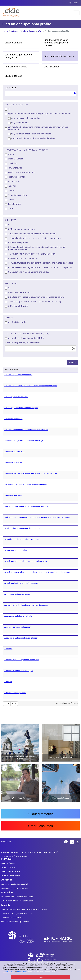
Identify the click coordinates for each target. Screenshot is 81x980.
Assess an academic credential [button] (15, 884)
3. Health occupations (18, 243)
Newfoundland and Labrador (21, 172)
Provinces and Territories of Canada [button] (17, 897)
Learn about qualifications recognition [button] (19, 56)
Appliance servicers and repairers (18, 627)
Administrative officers (13, 462)
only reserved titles (20, 123)
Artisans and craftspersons (15, 693)
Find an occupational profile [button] (59, 56)
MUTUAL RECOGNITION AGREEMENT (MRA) (27, 334)
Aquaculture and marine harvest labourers (21, 638)
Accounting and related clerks (16, 397)
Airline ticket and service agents (17, 594)
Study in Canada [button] (13, 76)
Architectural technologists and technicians (22, 660)
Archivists (8, 682)
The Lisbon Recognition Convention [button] (17, 913)
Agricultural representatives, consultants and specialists (27, 506)
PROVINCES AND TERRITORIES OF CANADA (26, 150)
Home (6, 31)
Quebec (11, 199)
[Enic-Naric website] (58, 939)
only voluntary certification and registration (31, 134)
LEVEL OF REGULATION (16, 105)
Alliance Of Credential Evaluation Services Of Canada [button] (24, 909)
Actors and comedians (13, 419)
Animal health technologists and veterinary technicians (26, 605)
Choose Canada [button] (13, 43)
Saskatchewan (14, 204)
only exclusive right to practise (25, 118)
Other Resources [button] (40, 826)
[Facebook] (66, 841)
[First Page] (5, 704)
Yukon (10, 209)
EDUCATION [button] (7, 892)
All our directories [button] (41, 814)
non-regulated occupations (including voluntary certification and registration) (38, 128)
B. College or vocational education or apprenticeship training (36, 297)
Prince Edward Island (17, 195)
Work (40, 31)
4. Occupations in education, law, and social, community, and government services (36, 248)
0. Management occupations (21, 229)
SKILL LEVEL (11, 283)
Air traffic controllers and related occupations (22, 539)
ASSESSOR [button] (7, 880)
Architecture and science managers (19, 671)
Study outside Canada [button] (11, 871)
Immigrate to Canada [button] (16, 67)
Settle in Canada (28, 31)
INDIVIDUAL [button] (7, 859)
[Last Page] (16, 704)
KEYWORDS (10, 88)
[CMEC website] (24, 939)
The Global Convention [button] (11, 918)
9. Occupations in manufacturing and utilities (28, 272)
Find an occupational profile (57, 31)
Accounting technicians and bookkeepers (21, 408)
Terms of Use (8, 972)
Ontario (11, 190)
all (9, 225)
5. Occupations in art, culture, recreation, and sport (31, 254)
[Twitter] (72, 841)
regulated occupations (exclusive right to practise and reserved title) (40, 114)
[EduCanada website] (42, 957)
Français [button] (75, 3)
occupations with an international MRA (26, 338)
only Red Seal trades (17, 322)
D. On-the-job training (18, 306)
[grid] (40, 537)
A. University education (19, 292)
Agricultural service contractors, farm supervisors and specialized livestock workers (38, 517)
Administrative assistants (14, 452)
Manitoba (12, 163)
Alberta (11, 154)
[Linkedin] (77, 841)
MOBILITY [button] (6, 905)
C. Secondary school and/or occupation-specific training (34, 301)
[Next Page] (12, 704)
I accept (40, 977)
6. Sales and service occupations (23, 258)
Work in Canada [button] (8, 867)
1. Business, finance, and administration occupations (32, 234)
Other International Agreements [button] (15, 922)
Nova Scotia (13, 181)
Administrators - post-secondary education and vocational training (31, 473)
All (9, 109)
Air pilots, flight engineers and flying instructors (23, 528)
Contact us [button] (6, 842)
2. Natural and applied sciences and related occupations (34, 238)
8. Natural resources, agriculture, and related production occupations (40, 267)
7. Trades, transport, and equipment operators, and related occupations (41, 263)
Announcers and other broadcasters (19, 616)
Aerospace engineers (13, 495)
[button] (11, 13)
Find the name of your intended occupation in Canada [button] (56, 43)
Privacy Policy (23, 972)
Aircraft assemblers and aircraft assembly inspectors (26, 561)
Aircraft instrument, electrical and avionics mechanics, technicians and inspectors (37, 572)
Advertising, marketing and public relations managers (26, 484)
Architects (8, 649)
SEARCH (72, 362)
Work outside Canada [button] (11, 875)
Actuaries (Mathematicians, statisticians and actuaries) (26, 430)
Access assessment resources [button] (14, 888)
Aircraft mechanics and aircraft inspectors (21, 583)
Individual (15, 31)
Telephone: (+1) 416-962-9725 (15, 856)
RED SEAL (10, 318)
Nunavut (12, 186)
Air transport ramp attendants (16, 550)
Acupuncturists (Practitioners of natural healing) (24, 441)
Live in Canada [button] (52, 67)
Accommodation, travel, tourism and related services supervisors (31, 386)
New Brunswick (15, 168)
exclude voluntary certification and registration (33, 138)
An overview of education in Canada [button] (17, 901)
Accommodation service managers (18, 375)
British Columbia (15, 159)
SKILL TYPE (10, 220)
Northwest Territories (17, 177)
